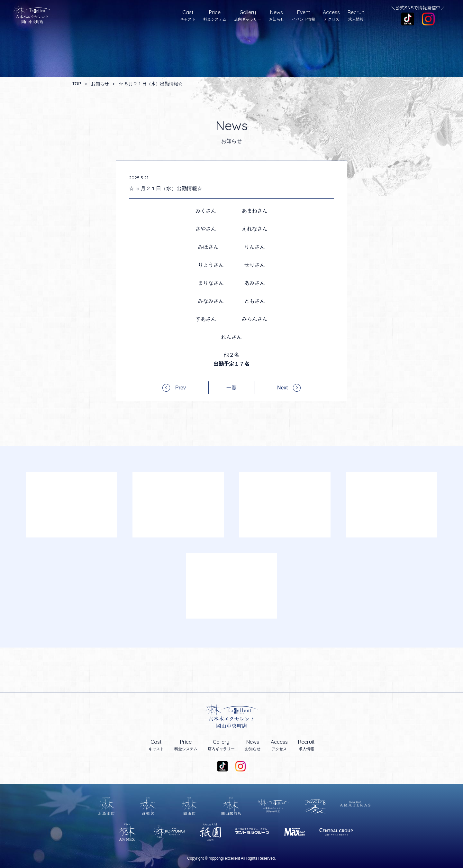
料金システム (215, 15)
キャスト (188, 15)
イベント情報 (304, 15)
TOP (77, 84)
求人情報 (356, 15)
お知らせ (277, 15)
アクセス (331, 15)
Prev (181, 388)
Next (282, 388)
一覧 (232, 388)
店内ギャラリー (248, 15)
